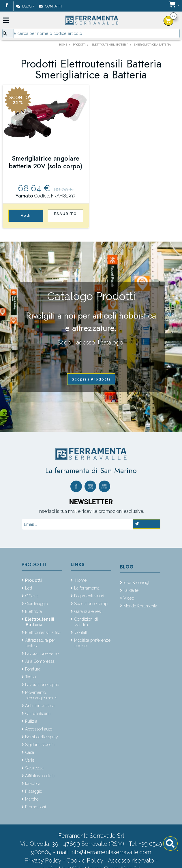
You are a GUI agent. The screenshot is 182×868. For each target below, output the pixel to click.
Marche (32, 799)
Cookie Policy (85, 861)
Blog (24, 6)
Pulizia (31, 721)
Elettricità (33, 611)
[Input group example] (97, 33)
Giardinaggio (36, 604)
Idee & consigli (137, 582)
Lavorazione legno (42, 685)
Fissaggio (34, 791)
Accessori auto (39, 729)
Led (29, 588)
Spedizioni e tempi (91, 604)
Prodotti (34, 565)
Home (80, 580)
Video (129, 598)
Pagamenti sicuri (89, 596)
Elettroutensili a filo (43, 632)
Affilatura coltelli (40, 776)
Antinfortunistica (40, 706)
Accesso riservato (131, 861)
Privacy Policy (44, 861)
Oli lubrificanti (38, 713)
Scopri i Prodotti (91, 379)
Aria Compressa (40, 661)
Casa (30, 752)
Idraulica (33, 783)
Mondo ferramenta (140, 606)
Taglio (30, 677)
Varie (30, 760)
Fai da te (131, 590)
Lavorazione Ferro (42, 653)
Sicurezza (34, 768)
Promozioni (35, 807)
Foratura (33, 669)
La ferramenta (87, 588)
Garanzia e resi (88, 611)
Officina (32, 596)
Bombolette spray (42, 737)
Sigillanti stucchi (40, 744)
